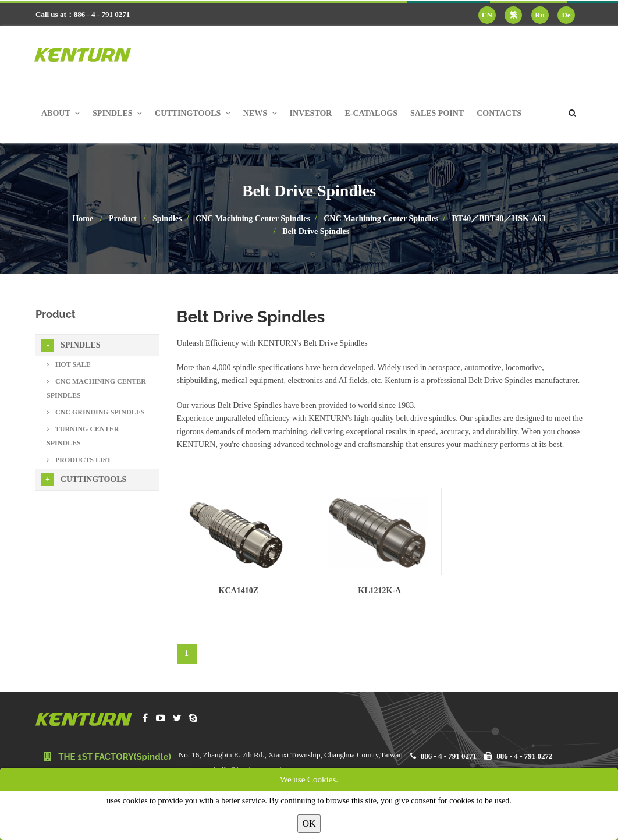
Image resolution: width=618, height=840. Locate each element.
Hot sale (69, 364)
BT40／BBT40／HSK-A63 (499, 219)
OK (309, 823)
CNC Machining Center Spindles (253, 219)
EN (487, 15)
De (566, 15)
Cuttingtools (84, 480)
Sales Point (437, 113)
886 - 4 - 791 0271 (449, 756)
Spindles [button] (117, 113)
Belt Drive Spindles (316, 231)
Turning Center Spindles (83, 436)
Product (123, 219)
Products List (79, 460)
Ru (540, 15)
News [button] (260, 113)
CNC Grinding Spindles (95, 412)
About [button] (61, 113)
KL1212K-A (379, 591)
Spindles (167, 219)
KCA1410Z (239, 591)
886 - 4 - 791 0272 (524, 756)
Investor (311, 113)
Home (83, 219)
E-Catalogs (371, 113)
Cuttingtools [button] (193, 113)
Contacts (499, 113)
